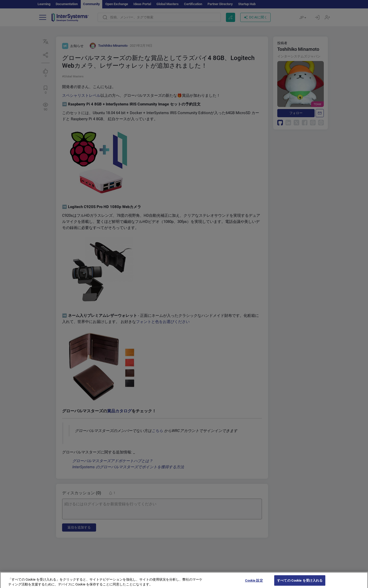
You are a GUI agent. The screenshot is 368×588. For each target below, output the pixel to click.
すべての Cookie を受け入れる (300, 583)
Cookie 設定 (254, 583)
